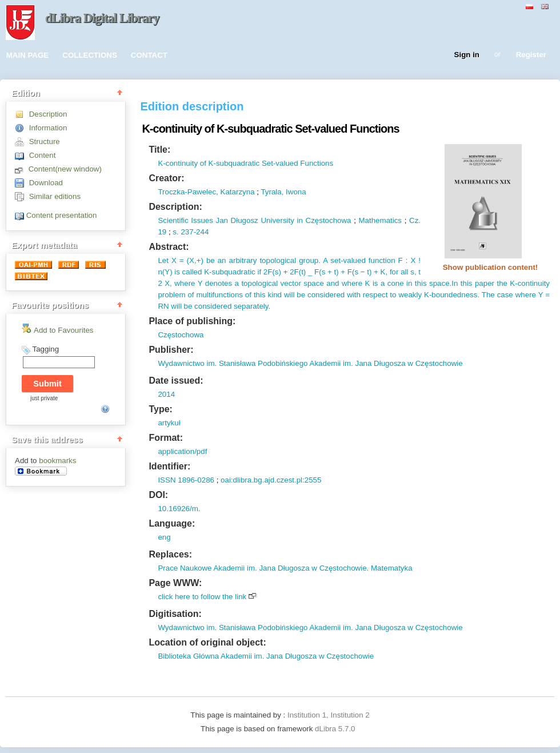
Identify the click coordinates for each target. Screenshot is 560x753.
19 (162, 232)
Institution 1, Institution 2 (329, 715)
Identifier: (169, 466)
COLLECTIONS (90, 55)
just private (44, 398)
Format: (166, 438)
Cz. (415, 220)
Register (531, 55)
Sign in (467, 55)
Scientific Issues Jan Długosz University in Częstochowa (254, 220)
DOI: (158, 495)
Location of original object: (207, 642)
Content (43, 155)
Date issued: (176, 381)
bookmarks (57, 461)
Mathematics (380, 220)
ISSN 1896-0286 (186, 480)
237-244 (194, 232)
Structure (45, 142)
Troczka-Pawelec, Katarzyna (206, 192)
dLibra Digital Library (102, 18)
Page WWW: (175, 583)
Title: (159, 150)
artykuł (169, 423)
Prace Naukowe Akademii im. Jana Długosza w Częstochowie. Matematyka (285, 568)
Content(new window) (65, 169)
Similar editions (55, 196)
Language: (172, 523)
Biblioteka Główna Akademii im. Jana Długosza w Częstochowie (266, 656)
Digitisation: (175, 614)
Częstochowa (181, 335)
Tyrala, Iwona (283, 192)
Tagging (45, 349)
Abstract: (169, 247)
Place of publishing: (192, 321)
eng (164, 537)
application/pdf (182, 451)
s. (175, 232)
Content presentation (62, 215)
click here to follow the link (202, 597)
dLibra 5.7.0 (336, 729)
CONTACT (149, 55)
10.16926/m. (179, 509)
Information (48, 128)
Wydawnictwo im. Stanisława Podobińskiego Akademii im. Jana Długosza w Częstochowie (310, 363)
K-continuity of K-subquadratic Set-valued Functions (245, 163)
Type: (160, 409)
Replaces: (170, 554)
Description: (175, 207)
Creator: (166, 178)
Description (48, 114)
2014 (166, 394)
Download (46, 183)
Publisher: (171, 350)
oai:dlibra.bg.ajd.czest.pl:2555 (271, 480)
